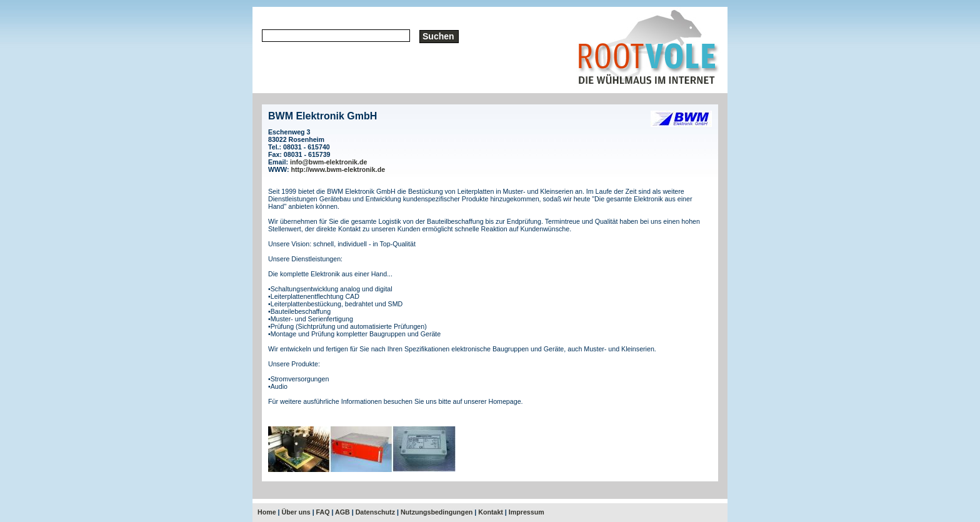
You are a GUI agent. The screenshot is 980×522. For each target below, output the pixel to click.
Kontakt (491, 512)
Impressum (527, 512)
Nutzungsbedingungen (437, 512)
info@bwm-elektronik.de (328, 162)
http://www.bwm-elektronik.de (338, 169)
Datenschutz (375, 512)
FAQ (323, 512)
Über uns (296, 512)
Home (267, 512)
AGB (342, 512)
